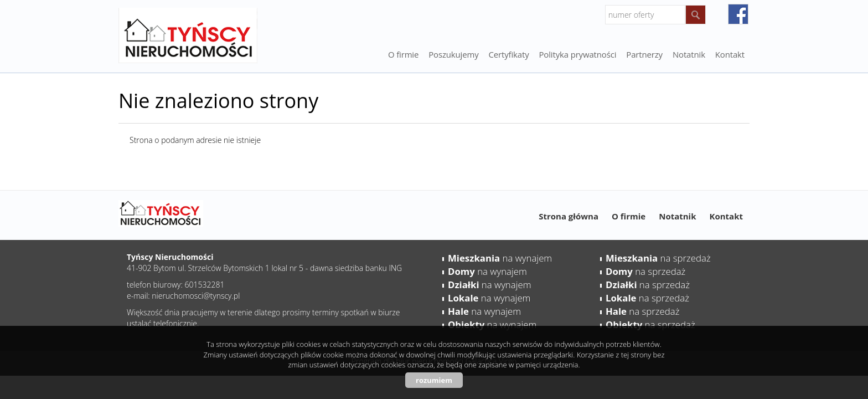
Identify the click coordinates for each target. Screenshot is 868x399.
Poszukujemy (453, 54)
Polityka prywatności (578, 54)
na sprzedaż (658, 258)
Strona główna (569, 216)
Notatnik (677, 216)
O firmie (403, 54)
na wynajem (500, 258)
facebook (738, 14)
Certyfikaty (509, 54)
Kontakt (730, 54)
